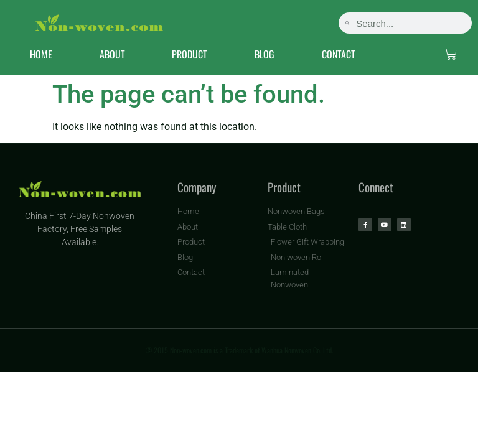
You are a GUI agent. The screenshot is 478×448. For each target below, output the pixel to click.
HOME (41, 54)
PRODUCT (190, 54)
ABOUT (112, 54)
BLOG (265, 54)
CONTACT (339, 54)
